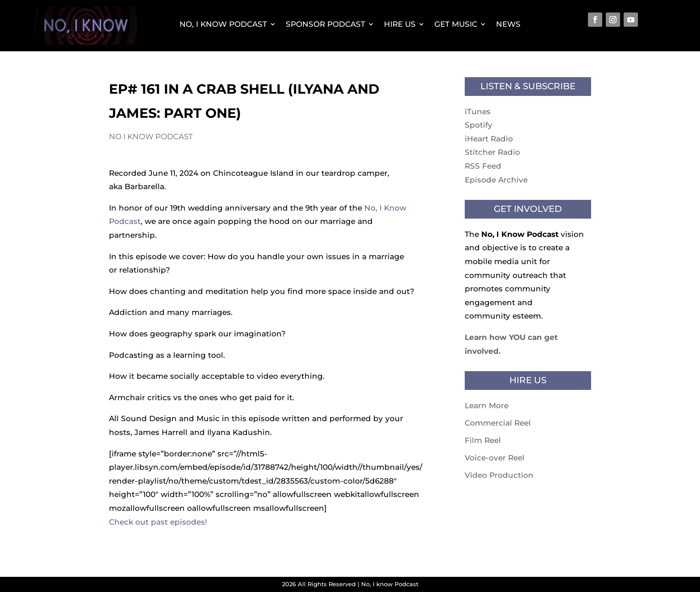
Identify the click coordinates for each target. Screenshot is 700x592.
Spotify (479, 125)
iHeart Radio (489, 139)
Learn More (487, 406)
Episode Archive (496, 180)
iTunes (478, 112)
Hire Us (400, 24)
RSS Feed (483, 166)
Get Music (456, 24)
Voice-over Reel (495, 458)
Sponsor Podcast (325, 24)
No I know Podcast (151, 137)
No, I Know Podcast (223, 24)
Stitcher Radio (492, 152)
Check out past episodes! (158, 522)
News (508, 24)
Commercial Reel (498, 423)
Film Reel (483, 440)
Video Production (499, 475)
